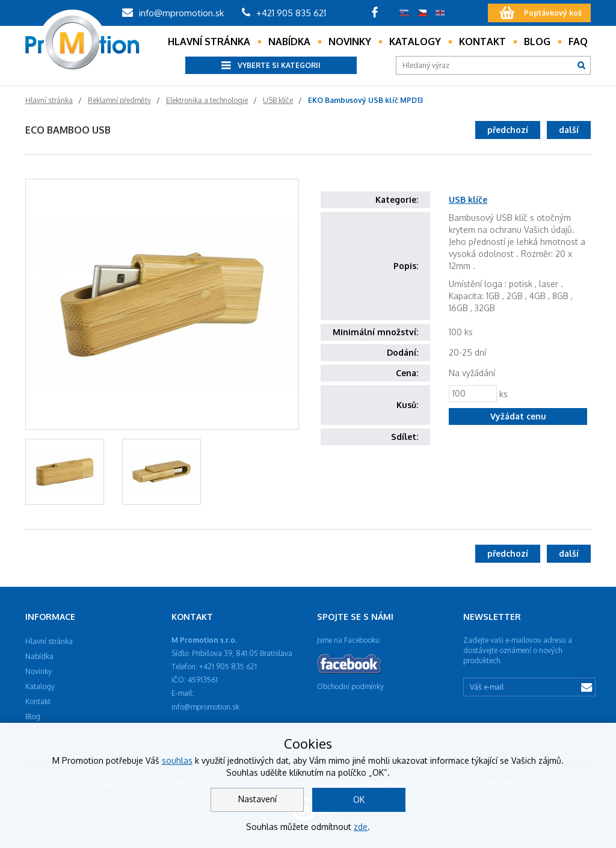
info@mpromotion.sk (173, 13)
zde (361, 827)
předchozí (508, 130)
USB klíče (468, 200)
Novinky (350, 42)
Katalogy (415, 42)
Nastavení (257, 799)
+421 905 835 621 (284, 13)
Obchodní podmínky (350, 686)
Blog (537, 42)
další (569, 130)
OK (359, 800)
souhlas (177, 760)
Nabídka (289, 42)
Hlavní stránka (209, 42)
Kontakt (482, 42)
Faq (578, 42)
